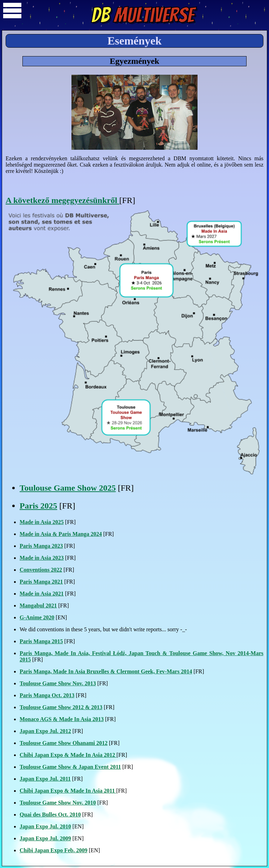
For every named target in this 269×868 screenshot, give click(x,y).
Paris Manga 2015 (41, 641)
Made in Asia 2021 (42, 594)
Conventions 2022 (41, 570)
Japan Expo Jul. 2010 (45, 826)
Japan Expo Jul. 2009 (45, 838)
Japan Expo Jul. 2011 (45, 779)
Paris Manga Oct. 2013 (47, 695)
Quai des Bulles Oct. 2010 (50, 815)
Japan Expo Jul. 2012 (45, 731)
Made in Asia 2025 (42, 522)
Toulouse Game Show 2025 (68, 488)
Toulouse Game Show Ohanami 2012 (64, 743)
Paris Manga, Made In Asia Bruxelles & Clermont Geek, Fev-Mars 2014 (106, 671)
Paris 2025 (38, 506)
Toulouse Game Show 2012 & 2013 (61, 707)
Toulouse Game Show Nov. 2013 (58, 683)
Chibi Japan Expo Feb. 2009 (53, 850)
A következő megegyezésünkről (63, 200)
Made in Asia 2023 (42, 558)
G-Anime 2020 (37, 617)
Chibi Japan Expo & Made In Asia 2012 (68, 755)
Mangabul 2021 (38, 605)
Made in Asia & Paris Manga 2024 (61, 534)
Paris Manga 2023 (41, 546)
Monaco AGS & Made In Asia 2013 (62, 719)
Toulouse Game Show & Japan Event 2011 (70, 767)
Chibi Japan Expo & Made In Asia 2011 (68, 791)
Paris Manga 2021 (41, 582)
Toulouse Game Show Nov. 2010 (58, 803)
